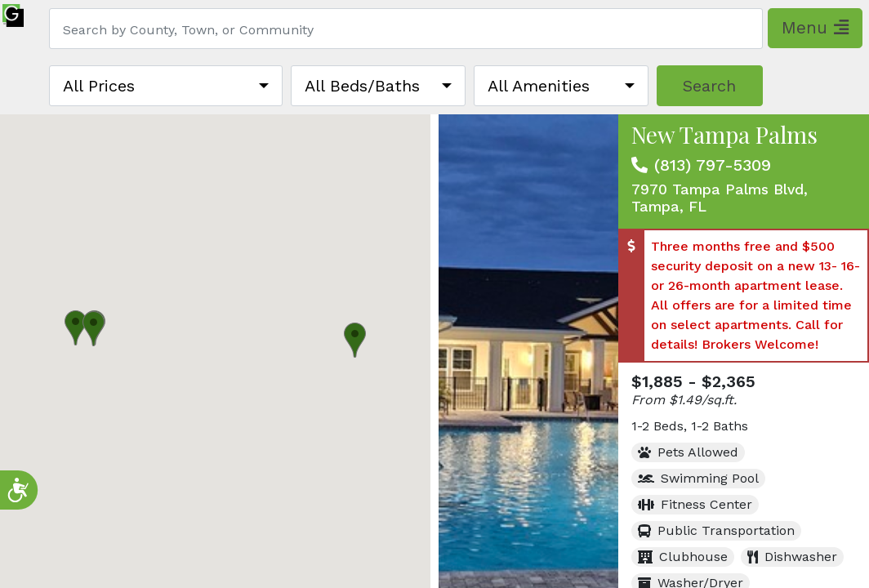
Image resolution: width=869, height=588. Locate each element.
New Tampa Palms (724, 134)
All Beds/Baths (362, 86)
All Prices (99, 86)
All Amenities (539, 86)
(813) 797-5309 (713, 165)
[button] (76, 328)
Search (709, 86)
